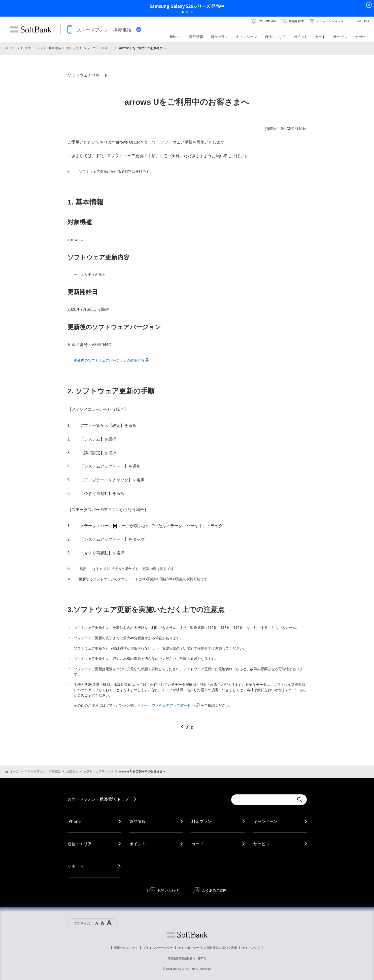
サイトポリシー (188, 948)
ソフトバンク (187, 935)
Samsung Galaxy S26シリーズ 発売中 (187, 6)
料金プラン (201, 821)
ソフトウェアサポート (99, 48)
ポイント (138, 844)
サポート (76, 866)
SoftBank (31, 29)
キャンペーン (265, 821)
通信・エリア (80, 844)
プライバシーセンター (158, 948)
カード (197, 844)
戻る (187, 727)
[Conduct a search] (263, 800)
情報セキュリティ (126, 948)
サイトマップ (251, 948)
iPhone (74, 821)
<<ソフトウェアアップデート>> (172, 705)
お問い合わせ (168, 890)
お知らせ (72, 48)
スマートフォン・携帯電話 (43, 48)
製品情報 (138, 821)
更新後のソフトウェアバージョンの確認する (111, 360)
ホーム (15, 48)
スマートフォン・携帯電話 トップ (98, 799)
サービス (261, 844)
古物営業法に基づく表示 (220, 948)
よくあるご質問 (214, 890)
